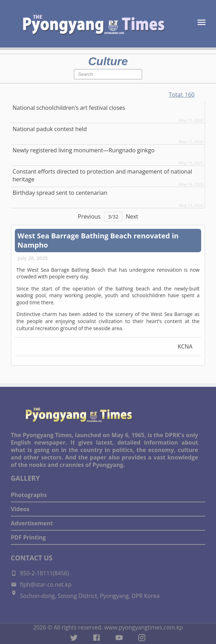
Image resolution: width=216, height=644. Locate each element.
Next (132, 216)
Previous (89, 216)
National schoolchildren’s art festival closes (69, 108)
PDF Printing (28, 537)
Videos (20, 509)
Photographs (29, 495)
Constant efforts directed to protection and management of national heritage (103, 175)
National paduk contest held (50, 129)
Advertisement (32, 523)
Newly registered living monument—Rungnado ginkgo (84, 150)
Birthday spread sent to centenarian (60, 193)
